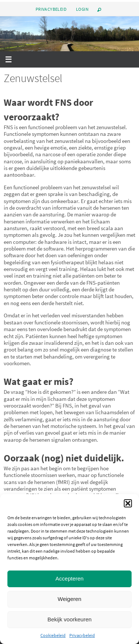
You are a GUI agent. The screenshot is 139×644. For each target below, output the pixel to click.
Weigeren (70, 599)
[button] (128, 503)
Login (82, 9)
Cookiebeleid (53, 635)
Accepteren (70, 578)
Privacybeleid (82, 635)
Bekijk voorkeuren (69, 619)
